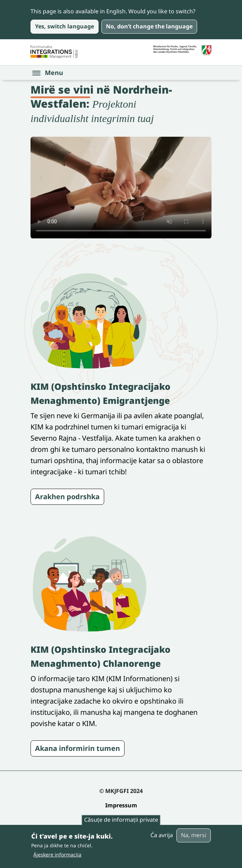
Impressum (121, 805)
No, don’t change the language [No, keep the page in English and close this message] (149, 26)
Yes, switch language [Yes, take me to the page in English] (65, 26)
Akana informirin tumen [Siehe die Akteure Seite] (78, 748)
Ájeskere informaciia (57, 855)
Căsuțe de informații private (121, 820)
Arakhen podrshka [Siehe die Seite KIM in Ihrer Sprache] (67, 497)
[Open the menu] (48, 73)
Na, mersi (194, 835)
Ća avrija (162, 835)
